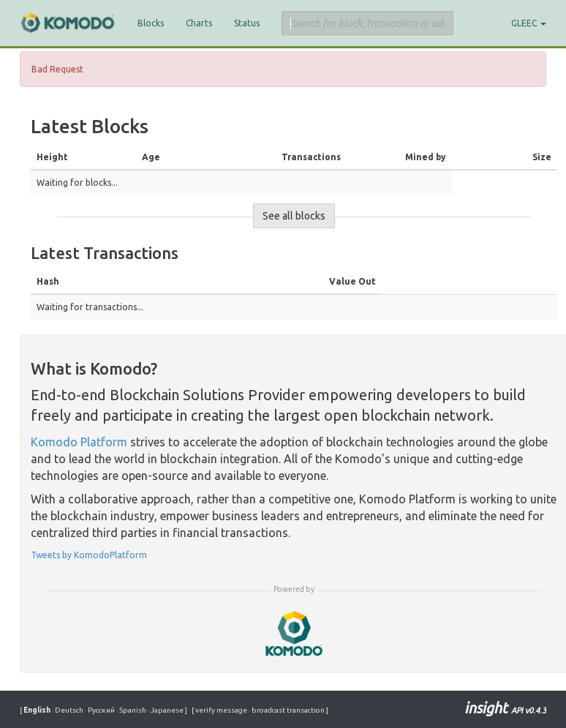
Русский (101, 710)
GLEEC (529, 23)
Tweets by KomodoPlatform (89, 555)
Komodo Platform (79, 442)
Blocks (151, 23)
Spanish (132, 710)
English (38, 710)
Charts (199, 23)
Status (247, 23)
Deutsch (68, 710)
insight (505, 708)
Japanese (166, 710)
